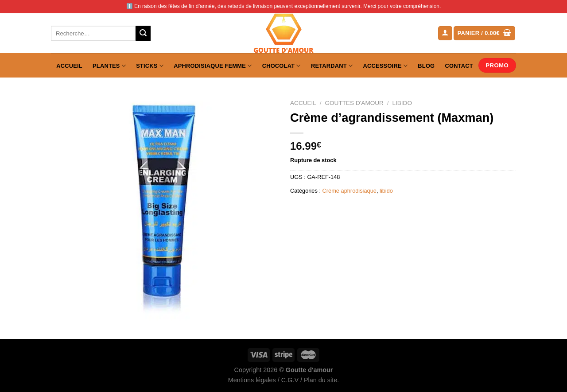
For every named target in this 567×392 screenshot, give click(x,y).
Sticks (150, 66)
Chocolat (282, 66)
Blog (426, 66)
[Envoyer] (143, 33)
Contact (459, 66)
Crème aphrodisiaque (350, 191)
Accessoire (386, 66)
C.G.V (290, 380)
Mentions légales (252, 380)
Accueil (69, 66)
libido (402, 103)
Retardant (332, 66)
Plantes (109, 66)
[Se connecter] (445, 33)
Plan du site (320, 380)
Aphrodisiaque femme (213, 66)
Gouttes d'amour (354, 103)
